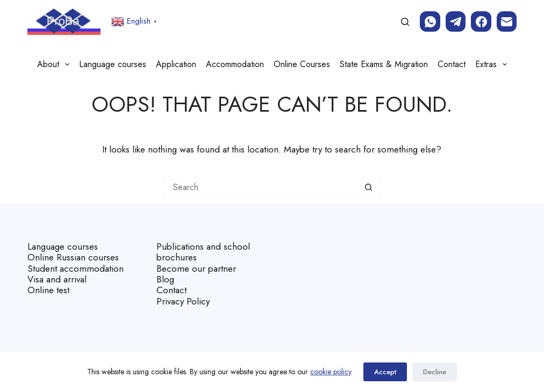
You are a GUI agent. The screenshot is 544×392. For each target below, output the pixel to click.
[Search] (405, 22)
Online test (48, 290)
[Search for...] (261, 187)
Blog (165, 279)
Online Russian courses (73, 257)
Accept (385, 372)
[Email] (507, 21)
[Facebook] (481, 21)
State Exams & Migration (384, 64)
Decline (435, 372)
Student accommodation (76, 268)
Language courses (113, 64)
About (55, 64)
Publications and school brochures (203, 252)
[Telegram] (456, 21)
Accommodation (235, 64)
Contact (452, 64)
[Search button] (369, 187)
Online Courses (302, 64)
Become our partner (196, 268)
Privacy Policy (183, 301)
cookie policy (331, 372)
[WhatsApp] (430, 21)
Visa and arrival (57, 279)
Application (176, 64)
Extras (493, 64)
